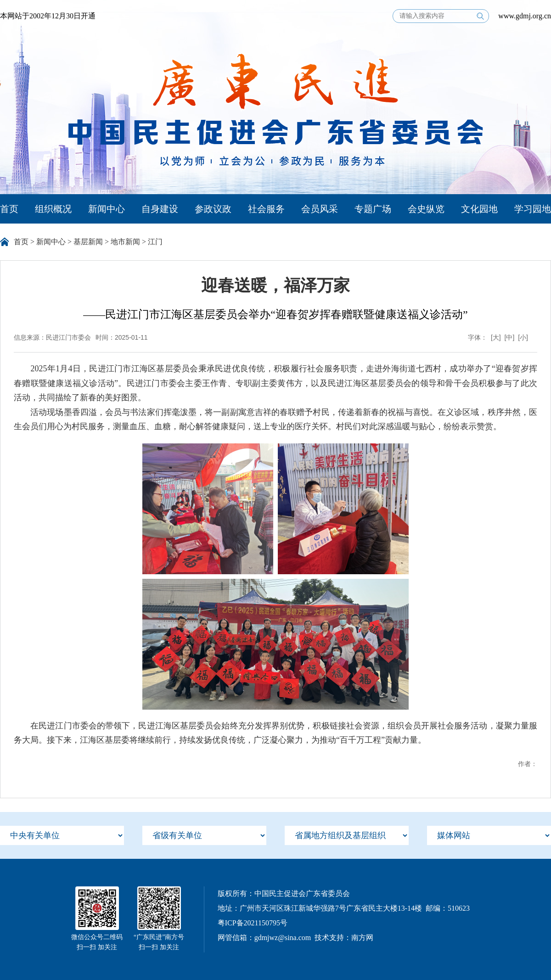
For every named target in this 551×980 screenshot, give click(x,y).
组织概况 (53, 209)
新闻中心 (107, 209)
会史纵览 (426, 209)
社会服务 (266, 209)
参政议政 (213, 209)
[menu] (62, 835)
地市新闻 (125, 242)
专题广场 (373, 209)
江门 (155, 242)
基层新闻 (88, 242)
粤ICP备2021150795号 (253, 923)
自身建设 (160, 209)
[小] (523, 337)
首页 (9, 209)
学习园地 (533, 209)
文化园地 (479, 209)
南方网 (362, 938)
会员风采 (320, 209)
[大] (496, 337)
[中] (510, 337)
